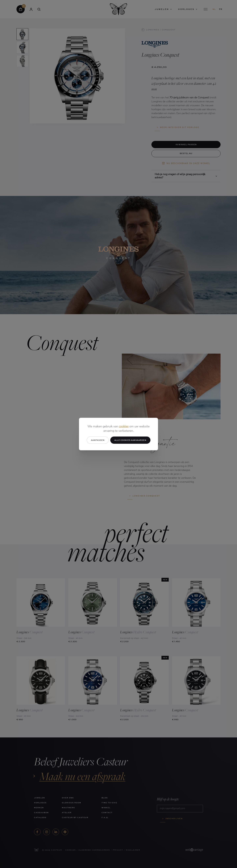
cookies (124, 426)
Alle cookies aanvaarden (130, 440)
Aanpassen (98, 440)
